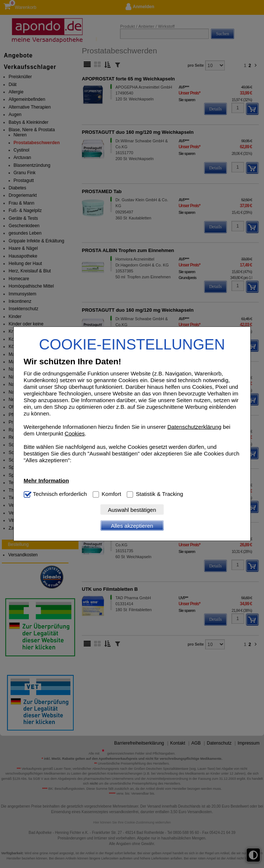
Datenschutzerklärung (194, 427)
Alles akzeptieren (132, 526)
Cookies (75, 433)
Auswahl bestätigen (132, 510)
